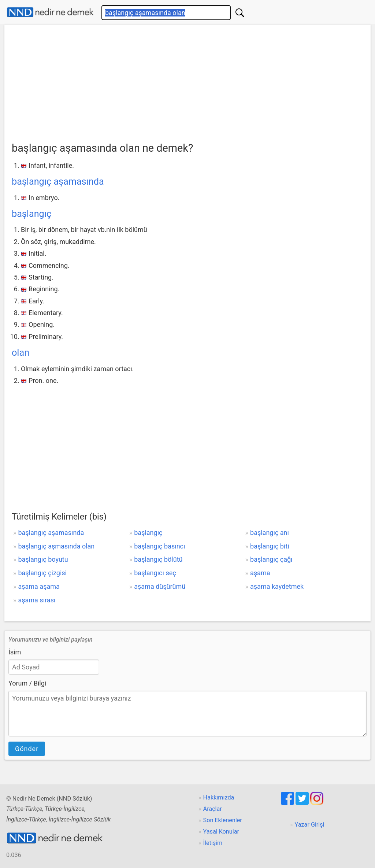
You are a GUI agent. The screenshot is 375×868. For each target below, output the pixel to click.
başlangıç (31, 214)
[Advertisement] (187, 85)
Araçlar (213, 809)
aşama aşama (39, 586)
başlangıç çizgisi (42, 573)
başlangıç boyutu (43, 559)
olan (21, 353)
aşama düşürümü (160, 586)
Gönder (27, 749)
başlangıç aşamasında (58, 182)
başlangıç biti (270, 546)
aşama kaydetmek (277, 586)
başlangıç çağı (271, 559)
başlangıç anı (270, 533)
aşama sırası (37, 600)
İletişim (213, 843)
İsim (15, 652)
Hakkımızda (219, 797)
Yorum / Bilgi (27, 683)
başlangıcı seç (155, 573)
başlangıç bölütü (158, 559)
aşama (260, 573)
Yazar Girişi (310, 825)
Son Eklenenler (223, 820)
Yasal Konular (221, 832)
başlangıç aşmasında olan (56, 546)
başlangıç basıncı (159, 546)
